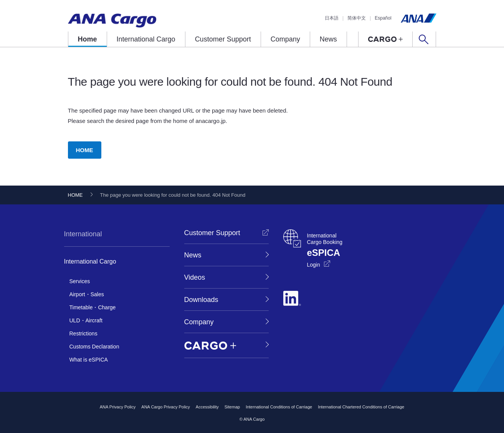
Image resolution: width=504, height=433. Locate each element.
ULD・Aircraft (86, 320)
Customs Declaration (94, 347)
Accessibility (207, 407)
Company (285, 39)
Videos (195, 277)
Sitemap (232, 407)
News (328, 39)
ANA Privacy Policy (118, 407)
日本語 (332, 18)
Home (88, 39)
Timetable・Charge (93, 307)
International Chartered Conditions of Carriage (361, 407)
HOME (85, 150)
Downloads (201, 300)
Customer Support (223, 39)
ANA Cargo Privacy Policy (166, 407)
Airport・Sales (87, 294)
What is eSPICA (89, 360)
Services (80, 281)
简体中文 (357, 18)
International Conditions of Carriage (279, 407)
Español (383, 18)
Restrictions (83, 333)
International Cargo (146, 39)
